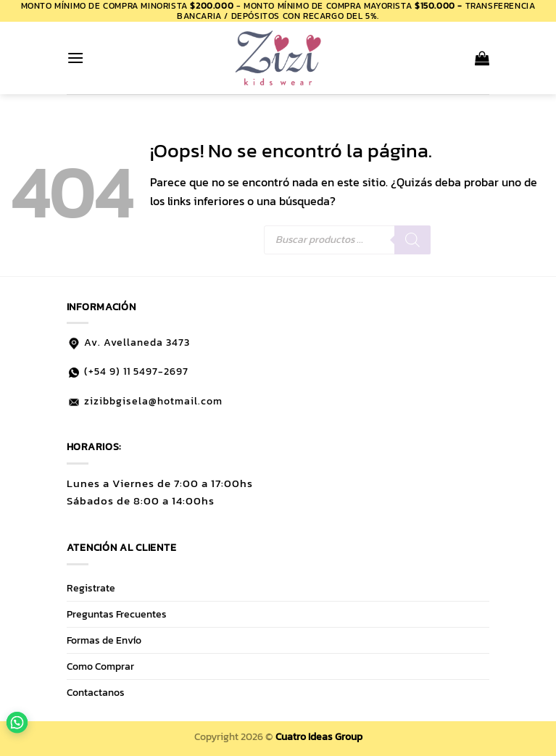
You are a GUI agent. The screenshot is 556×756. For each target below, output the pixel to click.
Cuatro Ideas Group (319, 736)
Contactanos (96, 692)
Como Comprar (100, 666)
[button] (75, 58)
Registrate (91, 588)
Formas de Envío (104, 640)
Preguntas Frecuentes (117, 614)
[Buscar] (412, 240)
